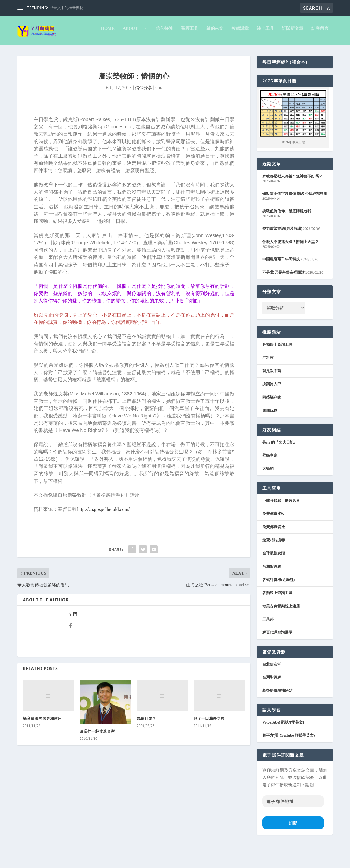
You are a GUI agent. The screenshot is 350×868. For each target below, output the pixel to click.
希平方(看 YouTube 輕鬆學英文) (289, 758)
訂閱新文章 (213, 51)
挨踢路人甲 (272, 407)
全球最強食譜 (274, 576)
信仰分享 (143, 110)
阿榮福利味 (272, 420)
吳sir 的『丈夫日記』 (280, 465)
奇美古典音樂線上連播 (281, 629)
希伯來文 (135, 51)
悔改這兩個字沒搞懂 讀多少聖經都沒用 (295, 216)
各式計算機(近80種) (279, 602)
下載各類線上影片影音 (281, 523)
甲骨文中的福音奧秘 (67, 8)
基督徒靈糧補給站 (277, 713)
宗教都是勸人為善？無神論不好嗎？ (292, 199)
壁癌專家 (270, 478)
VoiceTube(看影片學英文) (283, 745)
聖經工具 (110, 51)
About (53, 51)
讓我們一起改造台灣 (97, 754)
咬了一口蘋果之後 (209, 741)
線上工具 (186, 51)
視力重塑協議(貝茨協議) (282, 251)
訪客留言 (241, 51)
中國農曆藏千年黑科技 (281, 282)
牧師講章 (161, 51)
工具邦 (268, 642)
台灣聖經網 (272, 589)
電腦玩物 (270, 433)
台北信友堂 (272, 687)
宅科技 (268, 380)
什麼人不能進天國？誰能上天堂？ (290, 264)
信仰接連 (85, 51)
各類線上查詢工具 (277, 367)
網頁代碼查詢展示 (277, 655)
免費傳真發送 (274, 549)
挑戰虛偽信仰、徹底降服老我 (287, 234)
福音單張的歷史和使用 (42, 741)
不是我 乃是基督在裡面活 (283, 295)
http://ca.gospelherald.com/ (103, 532)
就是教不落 (272, 393)
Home (28, 51)
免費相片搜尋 (274, 563)
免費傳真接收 (274, 536)
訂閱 (293, 845)
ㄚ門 (73, 637)
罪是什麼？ (147, 741)
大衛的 (268, 491)
